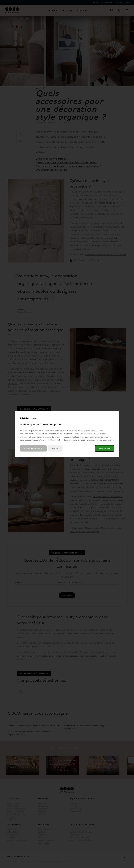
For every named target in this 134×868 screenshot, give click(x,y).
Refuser (55, 449)
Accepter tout (104, 449)
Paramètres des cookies (33, 449)
